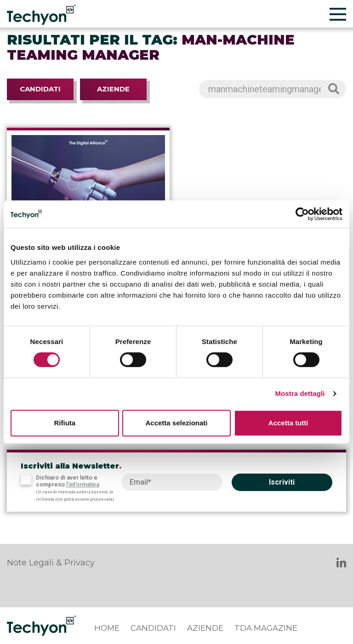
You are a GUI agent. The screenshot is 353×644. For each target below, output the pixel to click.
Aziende (113, 89)
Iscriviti (282, 482)
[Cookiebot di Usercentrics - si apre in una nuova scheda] (302, 214)
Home (107, 628)
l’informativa (83, 484)
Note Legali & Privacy (51, 563)
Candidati (40, 89)
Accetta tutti (288, 423)
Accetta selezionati (176, 423)
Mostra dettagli (300, 393)
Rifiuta (65, 423)
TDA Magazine (266, 628)
